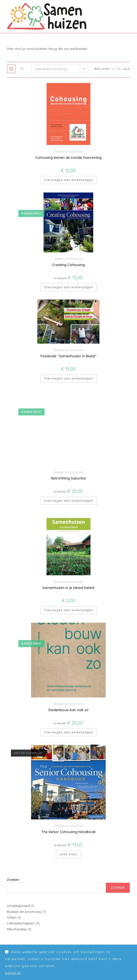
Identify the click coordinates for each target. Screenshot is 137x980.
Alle (127, 69)
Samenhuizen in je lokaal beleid (68, 588)
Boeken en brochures (68, 151)
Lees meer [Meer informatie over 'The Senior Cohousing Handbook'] (68, 854)
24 (119, 69)
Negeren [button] (13, 973)
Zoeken (13, 880)
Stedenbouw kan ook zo (68, 710)
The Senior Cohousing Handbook (68, 832)
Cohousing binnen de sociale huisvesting (68, 158)
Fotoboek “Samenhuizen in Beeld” (68, 356)
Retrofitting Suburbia (68, 478)
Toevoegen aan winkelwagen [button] (68, 180)
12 (113, 69)
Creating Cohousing (68, 265)
